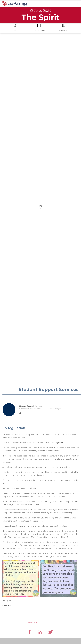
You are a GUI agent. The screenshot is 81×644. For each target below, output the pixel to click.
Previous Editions (39, 28)
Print (15, 28)
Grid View (63, 28)
